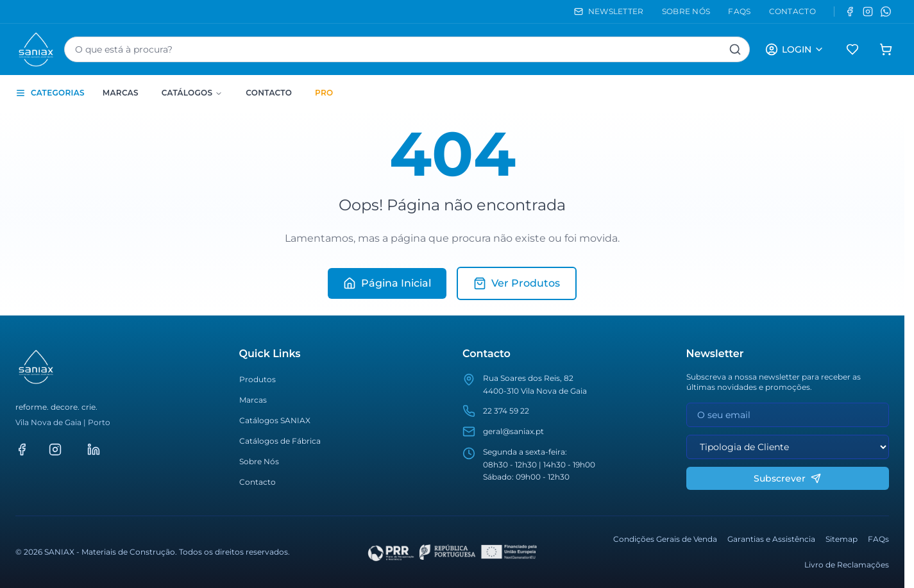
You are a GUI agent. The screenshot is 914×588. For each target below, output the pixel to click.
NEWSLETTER (609, 11)
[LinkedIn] (94, 449)
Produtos (258, 379)
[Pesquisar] (735, 49)
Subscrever (787, 478)
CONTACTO (792, 11)
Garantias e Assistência (771, 539)
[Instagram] (868, 12)
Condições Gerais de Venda (665, 539)
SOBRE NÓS (686, 11)
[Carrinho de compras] (886, 49)
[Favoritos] (852, 49)
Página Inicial (387, 283)
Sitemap (842, 539)
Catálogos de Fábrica (280, 441)
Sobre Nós (259, 461)
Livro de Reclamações (847, 565)
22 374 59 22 (506, 411)
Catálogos (192, 93)
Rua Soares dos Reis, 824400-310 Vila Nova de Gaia (535, 384)
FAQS (739, 11)
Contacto (269, 93)
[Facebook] (850, 12)
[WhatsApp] (886, 12)
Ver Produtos (517, 283)
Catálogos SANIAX (275, 420)
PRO (324, 93)
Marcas (121, 93)
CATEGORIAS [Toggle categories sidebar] (50, 93)
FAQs (878, 539)
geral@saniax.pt (513, 431)
